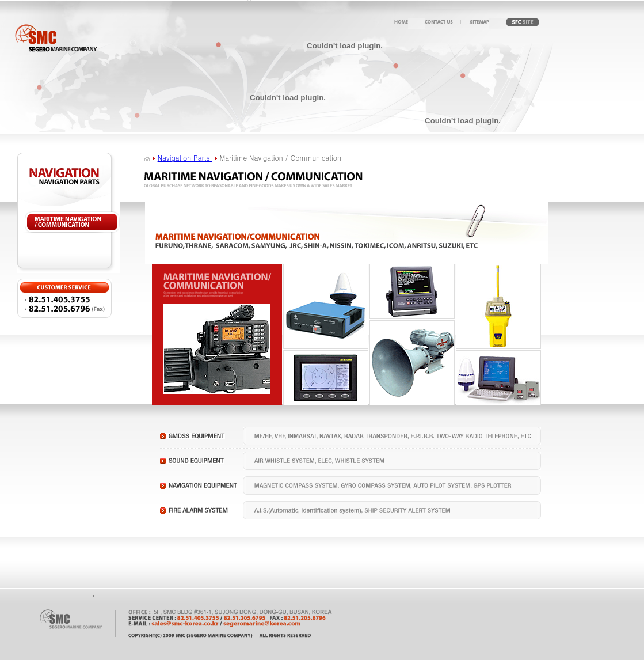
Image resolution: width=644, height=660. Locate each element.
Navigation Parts (185, 158)
